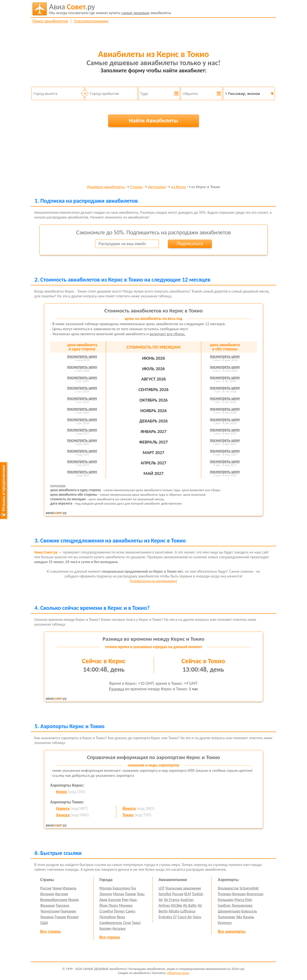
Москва (106, 888)
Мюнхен (126, 905)
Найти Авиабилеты (153, 120)
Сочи (127, 923)
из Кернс (179, 187)
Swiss (197, 917)
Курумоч (225, 923)
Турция (60, 917)
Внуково (239, 894)
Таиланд (62, 905)
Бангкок (115, 900)
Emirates (165, 917)
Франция (48, 905)
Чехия (57, 888)
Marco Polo (243, 900)
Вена (121, 917)
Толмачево (227, 917)
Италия (73, 917)
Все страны (51, 931)
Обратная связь (178, 973)
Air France (172, 900)
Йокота (129, 808)
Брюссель (249, 911)
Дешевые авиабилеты (106, 187)
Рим (125, 900)
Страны (136, 187)
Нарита (63, 808)
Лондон (106, 894)
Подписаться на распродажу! (153, 581)
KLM (188, 894)
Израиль (69, 888)
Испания (47, 894)
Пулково (225, 894)
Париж (130, 894)
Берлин (106, 928)
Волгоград (255, 894)
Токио (128, 815)
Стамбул (106, 911)
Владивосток (228, 888)
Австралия (157, 187)
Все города (110, 937)
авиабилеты (110, 9)
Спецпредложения (91, 21)
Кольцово (226, 900)
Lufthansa (188, 911)
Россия (46, 888)
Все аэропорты (232, 931)
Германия (68, 911)
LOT (161, 888)
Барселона (121, 888)
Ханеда (63, 815)
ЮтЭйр (177, 905)
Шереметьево (229, 911)
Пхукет (119, 911)
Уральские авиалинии (183, 888)
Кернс (62, 792)
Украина (47, 917)
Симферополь (111, 923)
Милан (119, 894)
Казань (249, 917)
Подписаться (190, 243)
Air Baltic (190, 905)
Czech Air (185, 917)
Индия (73, 900)
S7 (175, 917)
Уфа (239, 917)
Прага (113, 905)
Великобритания (54, 900)
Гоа (133, 888)
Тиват (136, 923)
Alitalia (174, 911)
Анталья (119, 928)
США (44, 923)
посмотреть (82, 356)
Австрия (62, 894)
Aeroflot (165, 894)
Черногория (50, 911)
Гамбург (224, 905)
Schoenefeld (249, 888)
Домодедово (242, 905)
